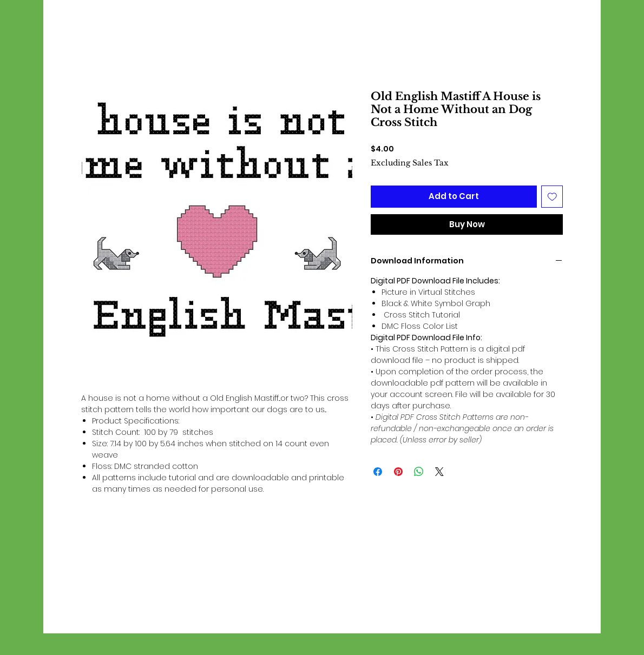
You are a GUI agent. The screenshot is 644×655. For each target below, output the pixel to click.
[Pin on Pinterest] (398, 472)
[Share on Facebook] (378, 472)
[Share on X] (439, 472)
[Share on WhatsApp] (419, 472)
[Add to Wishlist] (552, 197)
